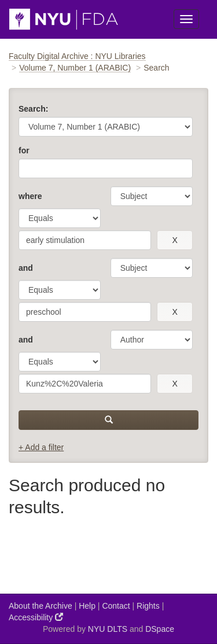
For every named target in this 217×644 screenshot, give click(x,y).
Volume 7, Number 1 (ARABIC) (75, 68)
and (26, 268)
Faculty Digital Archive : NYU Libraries (77, 56)
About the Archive (41, 606)
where (30, 196)
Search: (33, 109)
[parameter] (152, 196)
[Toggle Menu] (186, 19)
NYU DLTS (108, 629)
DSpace (160, 629)
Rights (148, 606)
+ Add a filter (41, 447)
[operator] (60, 218)
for (24, 150)
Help (87, 606)
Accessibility (36, 617)
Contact (116, 606)
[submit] (108, 420)
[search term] (85, 240)
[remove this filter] (175, 240)
